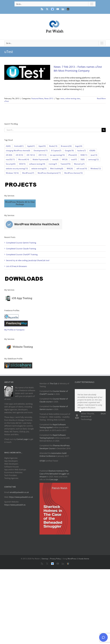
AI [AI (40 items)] (8, 146)
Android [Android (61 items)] (19, 146)
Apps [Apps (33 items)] (42, 146)
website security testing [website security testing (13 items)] (17, 169)
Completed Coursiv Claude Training (21, 249)
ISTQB (42, 461)
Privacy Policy (55, 559)
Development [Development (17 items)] (41, 151)
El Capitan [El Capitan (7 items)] (56, 151)
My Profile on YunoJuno (14, 330)
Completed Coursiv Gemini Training (21, 243)
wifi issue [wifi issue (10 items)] (82, 169)
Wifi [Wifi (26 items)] (70, 169)
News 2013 (49, 98)
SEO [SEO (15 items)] (22, 164)
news (62, 98)
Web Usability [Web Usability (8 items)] (57, 169)
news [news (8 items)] (55, 159)
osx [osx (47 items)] (74, 159)
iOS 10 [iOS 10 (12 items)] (31, 155)
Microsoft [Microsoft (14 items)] (24, 159)
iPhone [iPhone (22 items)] (73, 155)
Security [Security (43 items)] (11, 164)
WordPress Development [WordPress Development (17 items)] (49, 173)
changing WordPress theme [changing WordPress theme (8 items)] (18, 151)
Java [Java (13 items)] (94, 155)
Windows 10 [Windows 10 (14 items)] (12, 173)
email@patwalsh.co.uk (19, 492)
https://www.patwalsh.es (15, 505)
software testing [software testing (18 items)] (37, 164)
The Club (54, 383)
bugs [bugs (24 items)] (79, 146)
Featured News (37, 98)
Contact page (22, 439)
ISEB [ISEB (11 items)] (84, 155)
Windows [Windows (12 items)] (96, 169)
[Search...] (53, 130)
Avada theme (84, 559)
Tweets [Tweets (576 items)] (66, 164)
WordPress (72, 559)
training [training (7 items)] (53, 164)
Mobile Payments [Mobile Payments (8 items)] (41, 159)
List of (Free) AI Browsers (16, 266)
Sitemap (45, 559)
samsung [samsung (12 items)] (93, 159)
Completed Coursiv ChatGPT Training (22, 254)
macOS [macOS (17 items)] (10, 159)
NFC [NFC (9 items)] (65, 159)
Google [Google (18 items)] (69, 151)
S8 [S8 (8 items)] (83, 159)
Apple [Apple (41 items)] (31, 146)
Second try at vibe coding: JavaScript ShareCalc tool (28, 260)
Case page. (54, 479)
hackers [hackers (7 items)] (82, 151)
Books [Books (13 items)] (53, 146)
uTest (7, 101)
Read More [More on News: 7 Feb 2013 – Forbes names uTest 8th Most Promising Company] (101, 98)
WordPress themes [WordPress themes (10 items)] (73, 173)
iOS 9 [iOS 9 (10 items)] (19, 155)
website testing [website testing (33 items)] (39, 169)
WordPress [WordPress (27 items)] (28, 173)
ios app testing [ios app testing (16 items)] (57, 155)
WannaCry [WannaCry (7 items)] (79, 164)
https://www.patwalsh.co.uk (21, 497)
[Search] (104, 130)
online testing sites (73, 98)
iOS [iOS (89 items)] (92, 151)
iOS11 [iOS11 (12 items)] (42, 155)
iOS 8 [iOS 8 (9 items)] (9, 155)
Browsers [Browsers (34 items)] (66, 146)
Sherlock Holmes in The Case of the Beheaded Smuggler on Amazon (54, 474)
